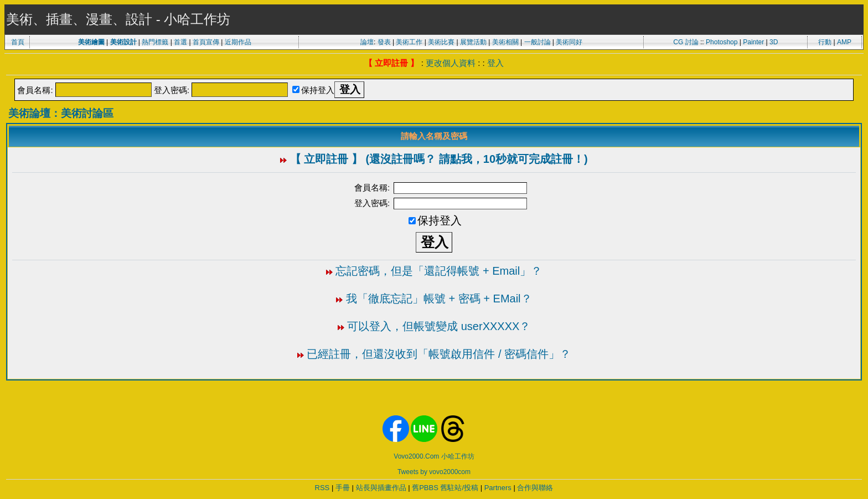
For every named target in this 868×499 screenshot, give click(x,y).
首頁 (18, 42)
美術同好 (569, 42)
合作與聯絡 (535, 488)
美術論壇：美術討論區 (61, 113)
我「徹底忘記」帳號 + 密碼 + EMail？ (439, 299)
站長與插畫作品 (381, 488)
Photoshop (722, 42)
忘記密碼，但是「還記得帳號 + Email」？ (439, 271)
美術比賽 (441, 42)
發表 (384, 42)
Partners (498, 488)
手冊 (343, 488)
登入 (495, 63)
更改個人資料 (451, 63)
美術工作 (409, 42)
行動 (825, 42)
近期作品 (238, 42)
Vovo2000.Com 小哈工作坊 (434, 456)
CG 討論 (686, 42)
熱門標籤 (155, 42)
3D (774, 42)
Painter (753, 42)
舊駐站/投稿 (459, 488)
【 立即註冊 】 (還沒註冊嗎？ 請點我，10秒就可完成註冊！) (439, 159)
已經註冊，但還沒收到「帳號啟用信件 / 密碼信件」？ (439, 354)
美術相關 (505, 42)
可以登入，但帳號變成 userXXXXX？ (439, 326)
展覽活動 (473, 42)
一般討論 (538, 42)
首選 (180, 42)
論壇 (367, 42)
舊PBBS (425, 488)
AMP (844, 42)
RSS (322, 488)
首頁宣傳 (206, 42)
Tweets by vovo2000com (434, 472)
